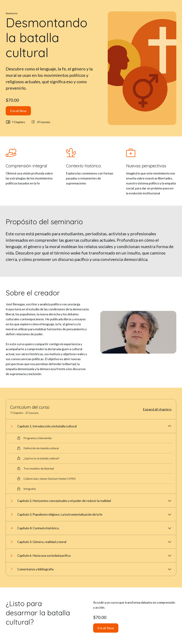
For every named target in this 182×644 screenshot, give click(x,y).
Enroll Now (18, 111)
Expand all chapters (157, 409)
